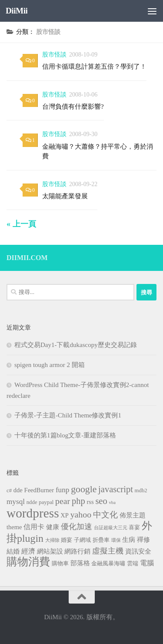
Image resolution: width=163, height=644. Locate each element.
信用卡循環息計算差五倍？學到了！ (94, 67)
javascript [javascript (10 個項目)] (116, 489)
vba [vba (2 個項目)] (112, 502)
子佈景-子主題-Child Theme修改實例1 (68, 415)
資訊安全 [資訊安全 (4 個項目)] (138, 551)
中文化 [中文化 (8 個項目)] (105, 515)
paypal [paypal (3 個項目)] (46, 502)
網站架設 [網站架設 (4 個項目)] (50, 551)
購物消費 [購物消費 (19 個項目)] (28, 562)
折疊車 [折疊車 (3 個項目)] (101, 540)
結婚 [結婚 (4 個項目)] (13, 551)
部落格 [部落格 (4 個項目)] (80, 563)
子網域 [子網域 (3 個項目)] (82, 540)
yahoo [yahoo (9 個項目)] (81, 514)
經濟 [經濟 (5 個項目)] (28, 551)
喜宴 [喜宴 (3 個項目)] (134, 527)
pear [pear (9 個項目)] (63, 501)
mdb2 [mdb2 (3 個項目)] (141, 491)
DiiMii (17, 11)
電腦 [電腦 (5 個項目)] (147, 563)
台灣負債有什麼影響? (73, 107)
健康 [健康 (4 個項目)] (53, 527)
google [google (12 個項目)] (84, 489)
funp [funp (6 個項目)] (62, 490)
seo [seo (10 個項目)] (101, 501)
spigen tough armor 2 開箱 (50, 365)
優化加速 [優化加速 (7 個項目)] (77, 527)
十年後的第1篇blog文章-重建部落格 (65, 435)
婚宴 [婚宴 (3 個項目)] (67, 540)
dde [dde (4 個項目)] (18, 490)
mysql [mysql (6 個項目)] (16, 502)
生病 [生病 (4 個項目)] (129, 540)
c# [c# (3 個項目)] (9, 491)
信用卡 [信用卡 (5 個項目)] (34, 527)
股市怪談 (54, 55)
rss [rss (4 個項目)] (90, 502)
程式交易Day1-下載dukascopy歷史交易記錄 (76, 345)
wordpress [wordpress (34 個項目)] (33, 513)
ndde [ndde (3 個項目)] (32, 502)
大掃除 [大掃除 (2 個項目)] (52, 540)
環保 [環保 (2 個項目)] (116, 540)
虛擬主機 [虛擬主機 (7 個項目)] (108, 551)
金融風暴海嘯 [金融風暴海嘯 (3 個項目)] (108, 564)
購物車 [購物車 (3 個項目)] (60, 564)
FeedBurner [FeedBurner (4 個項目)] (39, 490)
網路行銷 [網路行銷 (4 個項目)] (77, 551)
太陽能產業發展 (65, 196)
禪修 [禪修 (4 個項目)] (143, 540)
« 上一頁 (21, 224)
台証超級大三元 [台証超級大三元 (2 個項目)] (111, 528)
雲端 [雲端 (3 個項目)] (133, 564)
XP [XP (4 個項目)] (65, 515)
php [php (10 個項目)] (78, 501)
